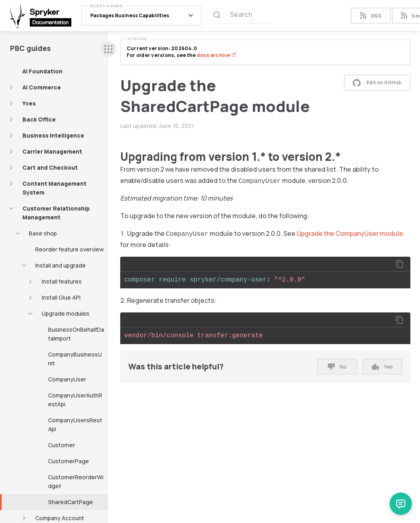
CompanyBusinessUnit (75, 359)
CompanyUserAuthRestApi (75, 400)
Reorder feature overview (70, 249)
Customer (62, 445)
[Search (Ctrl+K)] (242, 16)
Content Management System (55, 188)
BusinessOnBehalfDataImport (76, 334)
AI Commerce (42, 87)
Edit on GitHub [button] (377, 83)
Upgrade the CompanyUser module (350, 233)
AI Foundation (42, 71)
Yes (382, 367)
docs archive (216, 55)
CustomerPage (69, 461)
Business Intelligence (53, 135)
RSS (371, 16)
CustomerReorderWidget (76, 481)
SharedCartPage (71, 502)
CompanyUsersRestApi (75, 425)
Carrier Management (52, 151)
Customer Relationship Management (56, 213)
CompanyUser (67, 379)
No (337, 367)
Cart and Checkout (50, 167)
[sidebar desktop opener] (108, 49)
